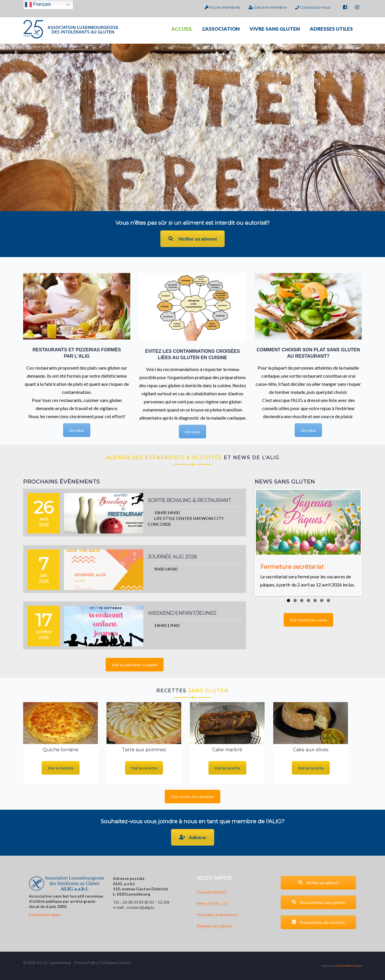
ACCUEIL (182, 29)
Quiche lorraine (60, 750)
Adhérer (193, 837)
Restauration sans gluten (319, 902)
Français (38, 5)
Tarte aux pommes (144, 750)
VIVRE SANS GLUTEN (275, 29)
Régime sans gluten (215, 926)
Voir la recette (61, 768)
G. (47, 963)
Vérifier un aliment (192, 239)
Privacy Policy (86, 963)
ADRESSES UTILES (331, 29)
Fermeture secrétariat (292, 567)
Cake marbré (227, 750)
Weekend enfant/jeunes (182, 613)
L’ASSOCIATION (221, 29)
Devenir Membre (268, 7)
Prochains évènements (218, 915)
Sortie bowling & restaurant (189, 500)
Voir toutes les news (308, 620)
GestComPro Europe (349, 966)
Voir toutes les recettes (192, 797)
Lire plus (77, 430)
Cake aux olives (311, 750)
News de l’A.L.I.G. (212, 903)
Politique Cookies (116, 963)
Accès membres (222, 7)
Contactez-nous (313, 7)
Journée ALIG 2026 (172, 557)
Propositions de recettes (318, 922)
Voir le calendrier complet (135, 665)
